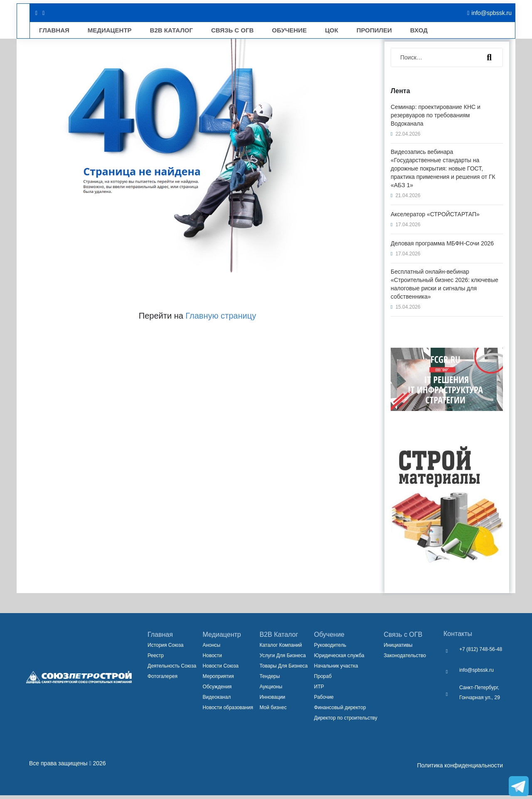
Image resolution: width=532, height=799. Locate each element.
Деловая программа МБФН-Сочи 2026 (442, 247)
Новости (212, 659)
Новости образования (228, 711)
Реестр (156, 659)
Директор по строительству (346, 722)
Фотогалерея (163, 680)
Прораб (323, 680)
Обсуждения (217, 690)
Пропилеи (321, 32)
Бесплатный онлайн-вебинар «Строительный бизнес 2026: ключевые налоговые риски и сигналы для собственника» (445, 288)
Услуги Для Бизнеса (282, 659)
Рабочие (324, 701)
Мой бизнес (273, 711)
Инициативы (398, 649)
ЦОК (285, 32)
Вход (358, 32)
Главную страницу (221, 319)
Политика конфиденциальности (460, 769)
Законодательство (405, 659)
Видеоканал (217, 701)
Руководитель (330, 649)
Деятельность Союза (172, 670)
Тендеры (270, 680)
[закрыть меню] (506, 10)
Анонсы (212, 649)
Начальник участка (336, 670)
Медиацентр (97, 32)
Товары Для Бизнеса (283, 670)
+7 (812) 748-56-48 (481, 653)
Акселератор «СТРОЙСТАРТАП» (435, 218)
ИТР (319, 690)
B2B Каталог (150, 32)
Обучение (250, 32)
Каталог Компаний (281, 649)
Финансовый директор (340, 711)
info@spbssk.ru (477, 674)
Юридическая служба (339, 659)
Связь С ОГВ (201, 32)
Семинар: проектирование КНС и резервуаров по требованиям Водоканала (436, 119)
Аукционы (271, 690)
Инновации (272, 701)
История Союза (165, 649)
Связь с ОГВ (403, 638)
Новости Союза (221, 670)
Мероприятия (218, 680)
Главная (50, 32)
